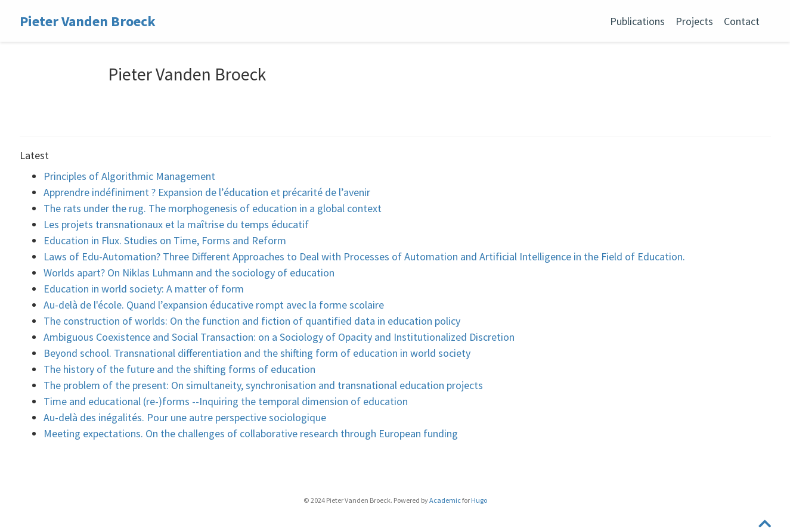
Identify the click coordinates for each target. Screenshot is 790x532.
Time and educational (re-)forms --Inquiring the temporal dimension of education (226, 401)
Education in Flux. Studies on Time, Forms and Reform (165, 240)
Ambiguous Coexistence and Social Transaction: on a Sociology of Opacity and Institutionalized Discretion (279, 337)
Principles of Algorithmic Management (129, 176)
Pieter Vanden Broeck (88, 21)
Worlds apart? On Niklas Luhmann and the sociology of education (189, 273)
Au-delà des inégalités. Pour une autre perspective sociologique (185, 417)
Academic (445, 500)
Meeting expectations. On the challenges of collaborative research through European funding (251, 433)
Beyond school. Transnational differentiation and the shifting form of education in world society (257, 353)
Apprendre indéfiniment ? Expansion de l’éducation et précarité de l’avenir (207, 192)
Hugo (479, 500)
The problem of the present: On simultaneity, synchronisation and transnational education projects (263, 385)
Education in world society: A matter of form (144, 289)
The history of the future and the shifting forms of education (179, 369)
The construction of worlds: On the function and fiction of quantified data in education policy (252, 321)
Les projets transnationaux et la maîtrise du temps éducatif (176, 224)
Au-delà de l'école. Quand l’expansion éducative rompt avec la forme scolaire (214, 305)
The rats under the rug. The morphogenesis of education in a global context (213, 208)
